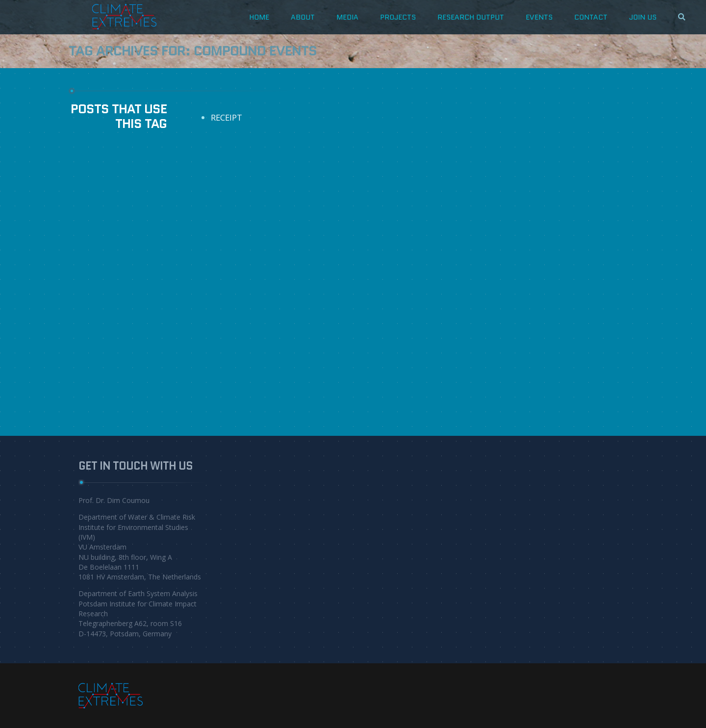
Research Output (471, 17)
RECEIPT (227, 117)
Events (539, 17)
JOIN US (643, 17)
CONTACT (591, 17)
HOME (259, 17)
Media (347, 17)
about (303, 17)
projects (398, 17)
